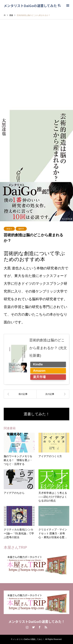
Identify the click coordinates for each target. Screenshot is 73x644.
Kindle (38, 364)
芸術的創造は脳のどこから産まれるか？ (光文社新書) (48, 348)
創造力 (9, 229)
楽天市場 (39, 377)
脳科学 (21, 229)
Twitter (33, 627)
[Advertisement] (36, 65)
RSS (46, 627)
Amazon (39, 371)
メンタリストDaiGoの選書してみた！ (37, 621)
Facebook (40, 627)
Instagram (27, 627)
